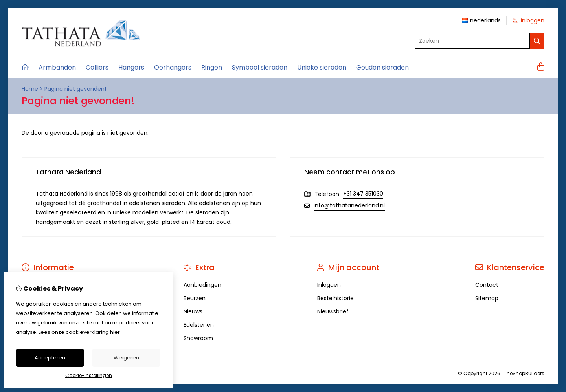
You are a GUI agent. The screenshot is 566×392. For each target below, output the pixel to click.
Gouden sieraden (382, 67)
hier (115, 332)
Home (30, 89)
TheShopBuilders (524, 373)
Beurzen (195, 298)
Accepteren (50, 358)
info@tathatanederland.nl (349, 205)
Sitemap (487, 298)
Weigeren (126, 358)
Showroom (198, 338)
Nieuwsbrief (333, 311)
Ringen (212, 67)
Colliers (97, 67)
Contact (487, 285)
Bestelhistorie (335, 298)
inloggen (528, 20)
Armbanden (57, 67)
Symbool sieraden (260, 67)
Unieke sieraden (322, 67)
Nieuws (193, 311)
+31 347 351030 (363, 194)
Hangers (131, 67)
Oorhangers (173, 67)
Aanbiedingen (202, 285)
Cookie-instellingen (89, 375)
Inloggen (329, 285)
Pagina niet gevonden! (75, 89)
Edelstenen (199, 325)
